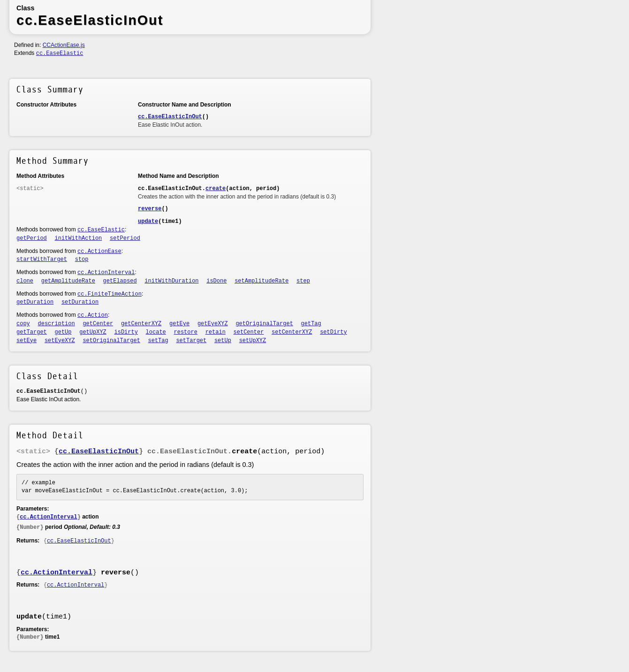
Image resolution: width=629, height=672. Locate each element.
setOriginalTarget (111, 341)
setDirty (333, 332)
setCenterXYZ (292, 332)
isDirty (126, 332)
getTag (311, 324)
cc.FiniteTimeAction (110, 294)
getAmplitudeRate (68, 281)
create (216, 189)
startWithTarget (42, 260)
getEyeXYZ (213, 324)
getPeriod (32, 238)
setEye (27, 341)
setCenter (249, 332)
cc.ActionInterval (106, 273)
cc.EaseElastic (60, 53)
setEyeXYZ (60, 341)
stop (82, 260)
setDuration (80, 302)
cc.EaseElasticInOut (170, 117)
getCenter (98, 324)
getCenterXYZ (141, 324)
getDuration (35, 302)
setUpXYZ (253, 341)
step (303, 281)
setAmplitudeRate (261, 281)
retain (216, 332)
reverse (150, 209)
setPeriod (125, 238)
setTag (158, 341)
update (148, 221)
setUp (223, 341)
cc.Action (93, 315)
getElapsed (120, 281)
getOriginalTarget (264, 324)
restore (186, 332)
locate (156, 332)
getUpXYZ (93, 332)
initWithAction (79, 238)
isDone (216, 281)
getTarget (32, 332)
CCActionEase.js (64, 45)
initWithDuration (171, 281)
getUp (63, 332)
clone (25, 281)
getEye (179, 324)
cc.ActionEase (99, 252)
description (57, 324)
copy (23, 324)
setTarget (191, 341)
